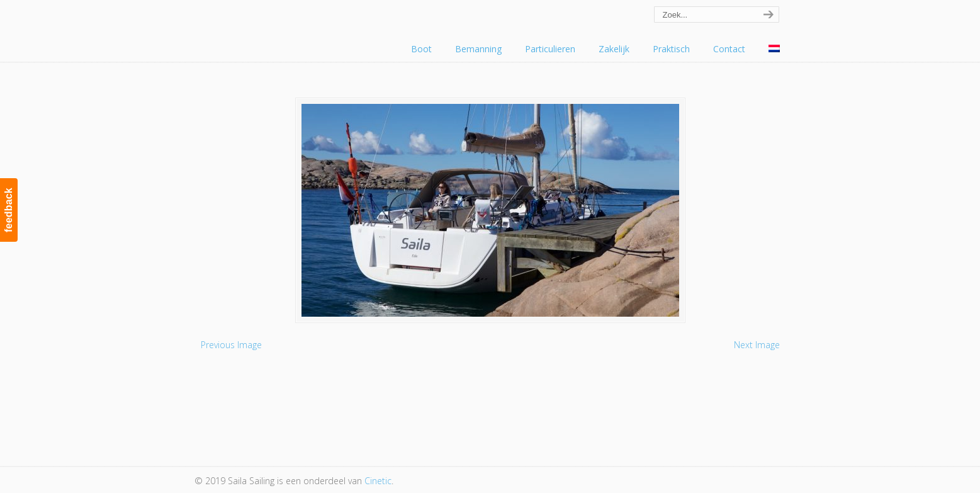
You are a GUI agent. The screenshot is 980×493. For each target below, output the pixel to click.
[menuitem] (774, 49)
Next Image (757, 345)
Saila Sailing (264, 27)
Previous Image (231, 345)
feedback (8, 210)
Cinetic (378, 481)
